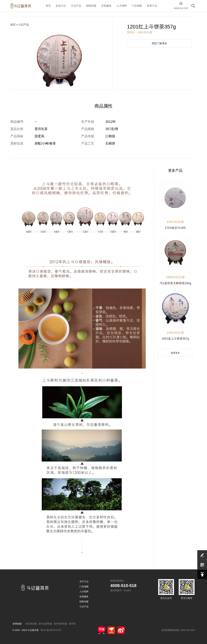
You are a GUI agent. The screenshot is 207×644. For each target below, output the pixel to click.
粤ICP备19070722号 (51, 630)
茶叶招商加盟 (60, 624)
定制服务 (106, 6)
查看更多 (175, 353)
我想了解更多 (159, 43)
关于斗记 (84, 582)
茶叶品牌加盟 (45, 624)
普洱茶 (72, 624)
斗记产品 (76, 6)
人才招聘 (122, 6)
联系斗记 (152, 6)
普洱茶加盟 (31, 624)
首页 (48, 6)
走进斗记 (61, 6)
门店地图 (137, 6)
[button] (52, 86)
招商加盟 (91, 6)
